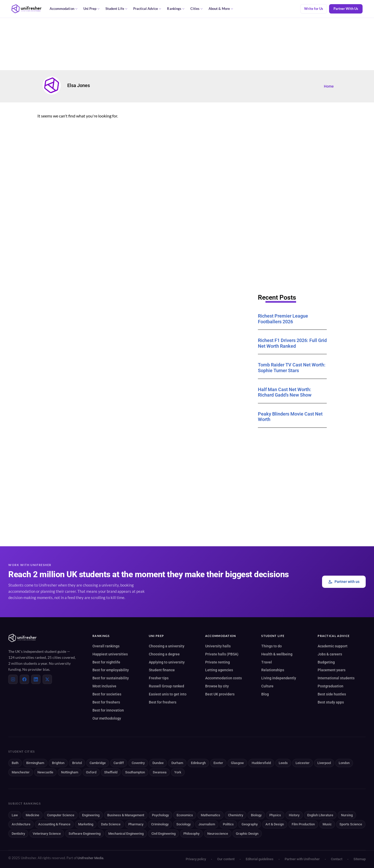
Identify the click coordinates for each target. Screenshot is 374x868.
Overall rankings (106, 646)
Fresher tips (159, 678)
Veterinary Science (47, 834)
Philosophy (191, 834)
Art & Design (275, 824)
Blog (265, 694)
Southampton (135, 772)
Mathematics (211, 815)
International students (336, 678)
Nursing (347, 815)
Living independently (279, 678)
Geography (250, 824)
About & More (221, 9)
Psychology (160, 815)
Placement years (332, 670)
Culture (267, 686)
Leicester (303, 763)
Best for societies (107, 694)
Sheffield (111, 772)
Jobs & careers (330, 654)
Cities (197, 9)
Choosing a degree (164, 654)
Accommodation (64, 9)
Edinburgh (198, 763)
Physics (275, 815)
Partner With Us (346, 9)
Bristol (77, 763)
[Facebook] (24, 679)
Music (327, 824)
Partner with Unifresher (302, 859)
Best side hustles (332, 694)
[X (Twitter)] (47, 679)
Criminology (160, 824)
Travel (267, 662)
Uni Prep (92, 9)
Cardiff (119, 763)
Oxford (91, 772)
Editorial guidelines (260, 859)
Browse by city (217, 686)
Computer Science (61, 815)
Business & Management (126, 815)
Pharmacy (136, 824)
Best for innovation (108, 710)
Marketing (86, 824)
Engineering (91, 815)
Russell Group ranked (166, 686)
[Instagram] (13, 679)
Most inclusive (104, 686)
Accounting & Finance (54, 824)
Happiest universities (110, 654)
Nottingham (70, 772)
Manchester (21, 772)
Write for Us (314, 9)
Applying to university (167, 662)
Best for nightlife (106, 662)
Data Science (111, 824)
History (294, 815)
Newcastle (45, 772)
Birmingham (35, 763)
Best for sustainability (111, 678)
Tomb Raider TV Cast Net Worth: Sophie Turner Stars (292, 368)
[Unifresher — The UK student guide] (26, 9)
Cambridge (98, 763)
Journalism (207, 824)
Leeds (283, 763)
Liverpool (324, 763)
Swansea (160, 772)
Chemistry (236, 815)
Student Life (116, 9)
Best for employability (111, 670)
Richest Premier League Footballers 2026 (283, 319)
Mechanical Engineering (126, 834)
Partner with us (344, 582)
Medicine (32, 815)
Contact (337, 859)
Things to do (272, 646)
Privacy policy (196, 859)
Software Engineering (85, 834)
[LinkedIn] (36, 679)
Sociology (183, 824)
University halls (218, 646)
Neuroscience (218, 834)
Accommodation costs (223, 678)
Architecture (21, 824)
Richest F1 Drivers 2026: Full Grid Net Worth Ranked (292, 343)
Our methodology (107, 718)
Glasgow (237, 763)
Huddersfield (261, 763)
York (178, 772)
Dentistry (18, 834)
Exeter (218, 763)
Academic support (333, 646)
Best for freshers (106, 702)
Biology (256, 815)
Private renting (218, 662)
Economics (185, 815)
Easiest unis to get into (168, 694)
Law (15, 815)
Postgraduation (330, 686)
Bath (15, 763)
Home (329, 86)
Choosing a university (167, 646)
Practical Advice (147, 9)
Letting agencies (219, 670)
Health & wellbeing (277, 654)
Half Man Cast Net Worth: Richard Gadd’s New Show (285, 392)
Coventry (138, 763)
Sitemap (360, 859)
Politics (228, 824)
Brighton (58, 763)
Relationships (273, 670)
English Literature (320, 815)
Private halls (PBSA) (222, 654)
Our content (226, 859)
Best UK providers (220, 694)
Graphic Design (247, 834)
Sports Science (351, 824)
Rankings (176, 9)
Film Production (303, 824)
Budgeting (326, 662)
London (344, 763)
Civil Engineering (163, 834)
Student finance (162, 670)
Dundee (158, 763)
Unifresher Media (90, 858)
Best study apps (331, 702)
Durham (177, 763)
